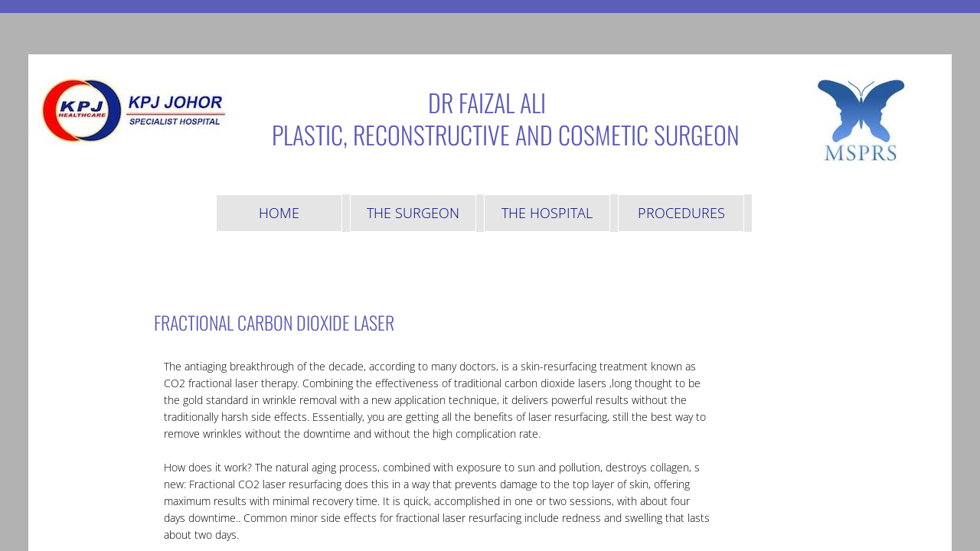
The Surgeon (413, 213)
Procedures (681, 213)
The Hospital (547, 213)
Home (279, 213)
